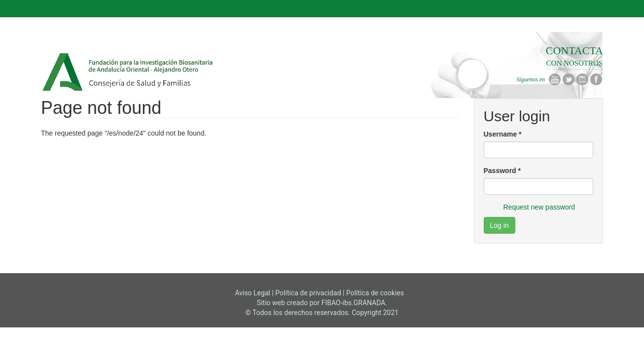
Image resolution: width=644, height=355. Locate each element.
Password (502, 171)
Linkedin (582, 79)
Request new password (539, 207)
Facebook (596, 79)
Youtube (555, 79)
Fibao (128, 74)
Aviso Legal (252, 293)
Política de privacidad (308, 293)
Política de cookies (375, 293)
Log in (500, 225)
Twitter (569, 79)
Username (503, 134)
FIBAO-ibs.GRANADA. (354, 303)
